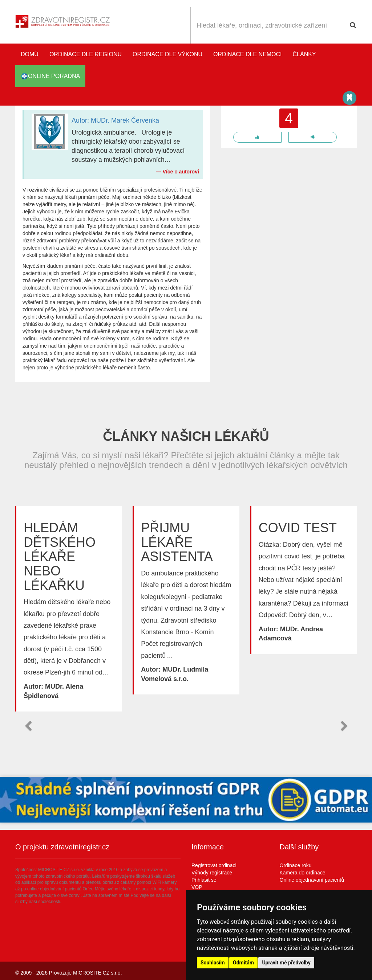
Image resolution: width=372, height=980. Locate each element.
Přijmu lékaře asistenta (177, 542)
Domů (30, 54)
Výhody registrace (212, 873)
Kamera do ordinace (303, 873)
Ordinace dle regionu (86, 54)
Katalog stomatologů (349, 98)
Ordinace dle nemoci (247, 54)
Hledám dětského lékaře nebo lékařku (60, 556)
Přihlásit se (204, 880)
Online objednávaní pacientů (312, 880)
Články (304, 54)
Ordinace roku (296, 865)
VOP (197, 887)
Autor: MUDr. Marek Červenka (115, 120)
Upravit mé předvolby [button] (286, 963)
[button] (28, 726)
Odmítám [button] (243, 963)
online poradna (50, 76)
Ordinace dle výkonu (167, 54)
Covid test (298, 528)
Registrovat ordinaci (214, 865)
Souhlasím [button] (213, 963)
